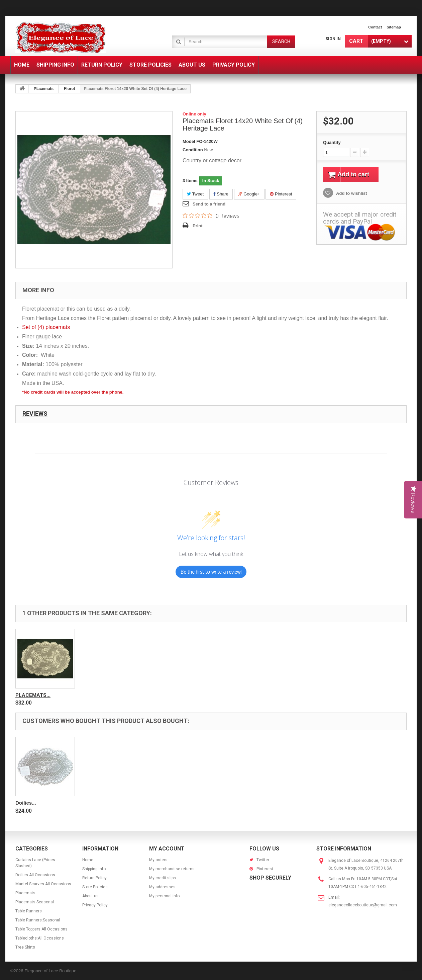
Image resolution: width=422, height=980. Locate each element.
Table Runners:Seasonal (38, 920)
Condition (193, 150)
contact (375, 27)
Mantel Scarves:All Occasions (43, 884)
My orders (158, 860)
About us (90, 896)
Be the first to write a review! (211, 572)
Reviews (35, 414)
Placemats (44, 89)
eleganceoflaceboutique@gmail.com (363, 905)
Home (88, 860)
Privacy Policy (95, 905)
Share (221, 194)
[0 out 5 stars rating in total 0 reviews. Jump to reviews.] (211, 216)
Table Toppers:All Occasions (41, 929)
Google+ (249, 194)
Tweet (195, 194)
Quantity (332, 142)
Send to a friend (209, 204)
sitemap (394, 27)
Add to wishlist (351, 194)
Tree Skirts (25, 947)
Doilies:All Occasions (35, 875)
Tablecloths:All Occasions (40, 938)
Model (189, 141)
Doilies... (26, 803)
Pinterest (281, 194)
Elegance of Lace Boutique (50, 971)
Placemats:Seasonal (35, 902)
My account (167, 849)
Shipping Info (94, 869)
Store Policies (95, 887)
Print (198, 226)
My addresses (162, 887)
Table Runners (29, 911)
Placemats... (33, 695)
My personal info (164, 896)
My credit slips (163, 878)
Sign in (333, 39)
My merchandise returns (172, 869)
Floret (69, 89)
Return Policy (94, 878)
